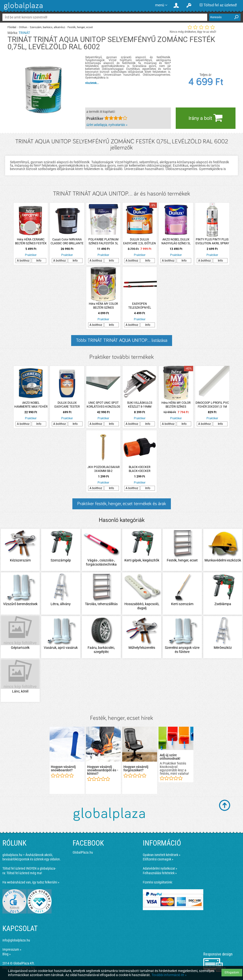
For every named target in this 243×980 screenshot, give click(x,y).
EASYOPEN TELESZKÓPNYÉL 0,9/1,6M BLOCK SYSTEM (140, 306)
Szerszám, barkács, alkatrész (47, 27)
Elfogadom (232, 972)
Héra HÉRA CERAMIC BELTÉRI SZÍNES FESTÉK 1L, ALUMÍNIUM (31, 242)
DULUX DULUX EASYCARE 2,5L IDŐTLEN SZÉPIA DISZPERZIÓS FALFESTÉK (140, 242)
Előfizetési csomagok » (158, 859)
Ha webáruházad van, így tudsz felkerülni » (31, 882)
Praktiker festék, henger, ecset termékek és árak (122, 504)
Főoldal (12, 27)
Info (39, 261)
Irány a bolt (205, 118)
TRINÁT (24, 33)
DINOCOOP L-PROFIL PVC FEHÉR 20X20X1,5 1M (212, 405)
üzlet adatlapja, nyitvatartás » (107, 125)
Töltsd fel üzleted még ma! (24, 873)
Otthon (23, 27)
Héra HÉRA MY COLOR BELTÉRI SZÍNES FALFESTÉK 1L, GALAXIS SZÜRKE (103, 306)
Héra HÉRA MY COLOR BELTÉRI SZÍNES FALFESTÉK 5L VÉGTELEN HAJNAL (176, 405)
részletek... (92, 83)
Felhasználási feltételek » (160, 873)
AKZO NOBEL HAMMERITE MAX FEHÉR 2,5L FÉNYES (31, 405)
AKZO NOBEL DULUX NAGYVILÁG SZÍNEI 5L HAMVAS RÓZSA (176, 242)
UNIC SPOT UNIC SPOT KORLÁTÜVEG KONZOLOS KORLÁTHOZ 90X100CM (103, 405)
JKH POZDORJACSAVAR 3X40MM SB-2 (103, 469)
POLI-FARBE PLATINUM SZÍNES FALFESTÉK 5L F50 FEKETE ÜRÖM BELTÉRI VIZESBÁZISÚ (103, 242)
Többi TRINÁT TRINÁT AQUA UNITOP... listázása (122, 340)
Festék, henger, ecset (80, 27)
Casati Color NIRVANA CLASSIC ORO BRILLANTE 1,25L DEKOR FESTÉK (67, 242)
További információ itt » (169, 975)
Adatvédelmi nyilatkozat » (160, 868)
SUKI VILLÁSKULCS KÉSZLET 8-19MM (140, 405)
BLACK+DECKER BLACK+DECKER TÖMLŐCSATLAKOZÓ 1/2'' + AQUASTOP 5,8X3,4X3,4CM (140, 469)
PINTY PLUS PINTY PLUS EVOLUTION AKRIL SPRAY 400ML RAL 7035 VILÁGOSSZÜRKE (212, 242)
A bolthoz (23, 261)
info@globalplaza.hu (16, 940)
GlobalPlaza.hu (83, 852)
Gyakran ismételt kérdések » (162, 855)
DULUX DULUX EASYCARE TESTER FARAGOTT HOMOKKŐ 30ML (67, 405)
